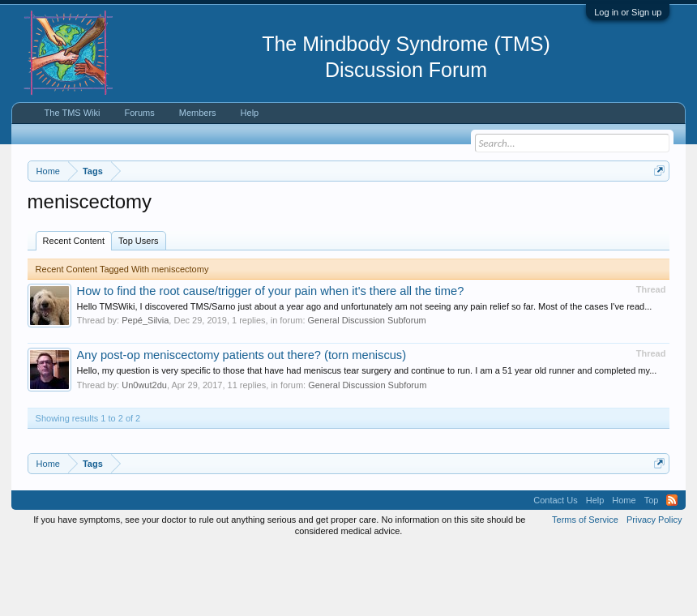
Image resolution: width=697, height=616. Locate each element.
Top (652, 567)
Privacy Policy (654, 586)
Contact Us (555, 567)
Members (198, 113)
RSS (672, 567)
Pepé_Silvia (145, 387)
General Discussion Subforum (367, 387)
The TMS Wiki (73, 113)
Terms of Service (585, 586)
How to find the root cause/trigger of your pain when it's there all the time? (271, 357)
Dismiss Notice (656, 209)
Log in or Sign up (628, 12)
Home (624, 567)
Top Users (139, 307)
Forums (139, 113)
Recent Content (74, 307)
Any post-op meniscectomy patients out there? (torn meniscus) (242, 422)
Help (250, 113)
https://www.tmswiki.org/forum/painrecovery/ (176, 228)
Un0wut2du (144, 451)
